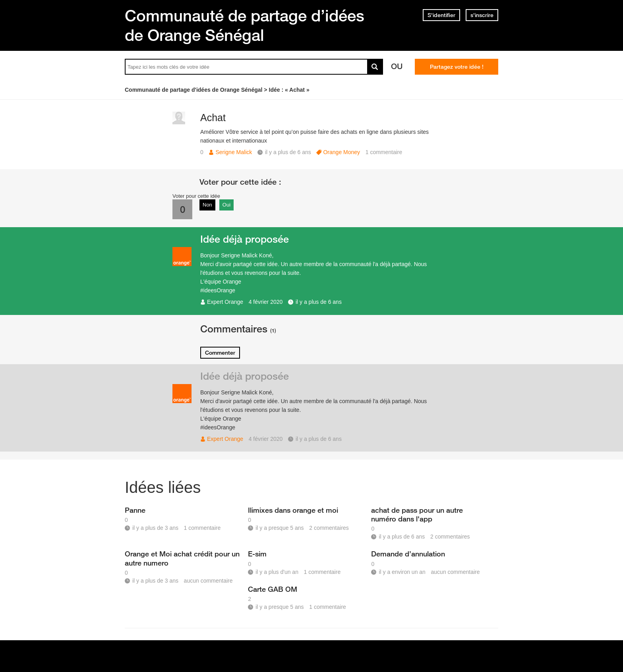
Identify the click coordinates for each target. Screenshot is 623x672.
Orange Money (341, 152)
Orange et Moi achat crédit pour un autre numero (182, 558)
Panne (135, 510)
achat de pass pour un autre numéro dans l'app (417, 514)
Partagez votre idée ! (457, 67)
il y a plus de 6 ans (319, 302)
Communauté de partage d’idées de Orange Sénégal (245, 25)
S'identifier (441, 15)
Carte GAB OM (273, 589)
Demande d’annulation (408, 554)
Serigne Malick (234, 152)
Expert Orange (225, 302)
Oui (226, 205)
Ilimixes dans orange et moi (293, 510)
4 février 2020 (266, 302)
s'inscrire (482, 15)
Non (207, 205)
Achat (213, 118)
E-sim (257, 554)
